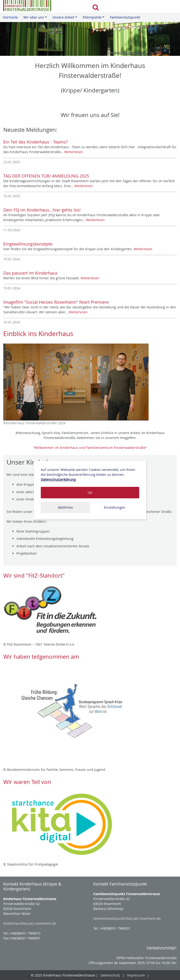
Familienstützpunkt (125, 17)
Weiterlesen (74, 152)
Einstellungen (115, 507)
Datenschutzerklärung (58, 479)
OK (90, 493)
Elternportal (94, 19)
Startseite (10, 17)
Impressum (136, 975)
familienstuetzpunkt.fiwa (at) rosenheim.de (127, 918)
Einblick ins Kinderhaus (38, 334)
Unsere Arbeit (66, 19)
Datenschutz (110, 975)
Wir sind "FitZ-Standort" (34, 575)
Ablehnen (66, 507)
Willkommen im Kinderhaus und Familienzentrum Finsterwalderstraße (90, 448)
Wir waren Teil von (27, 782)
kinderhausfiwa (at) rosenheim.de (30, 923)
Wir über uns (36, 19)
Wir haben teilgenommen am (41, 657)
